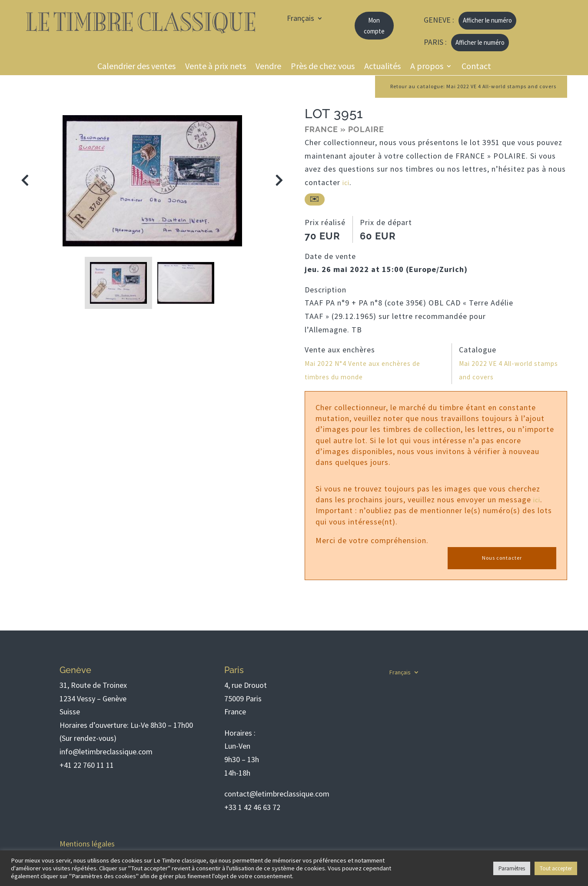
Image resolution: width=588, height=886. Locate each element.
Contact (476, 67)
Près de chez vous (323, 67)
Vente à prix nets (216, 67)
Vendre (268, 67)
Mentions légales (87, 844)
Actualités (382, 67)
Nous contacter (502, 558)
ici (347, 184)
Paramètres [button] (512, 868)
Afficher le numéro (487, 20)
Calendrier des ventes (136, 67)
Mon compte (374, 26)
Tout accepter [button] (556, 868)
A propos (427, 67)
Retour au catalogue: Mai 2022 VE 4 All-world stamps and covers (458, 87)
